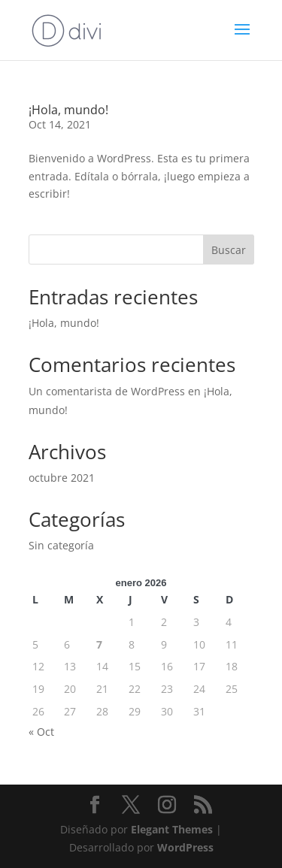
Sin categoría (61, 545)
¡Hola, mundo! (68, 110)
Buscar (229, 250)
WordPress (185, 847)
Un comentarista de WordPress (107, 391)
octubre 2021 (62, 478)
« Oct (41, 732)
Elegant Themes (172, 829)
